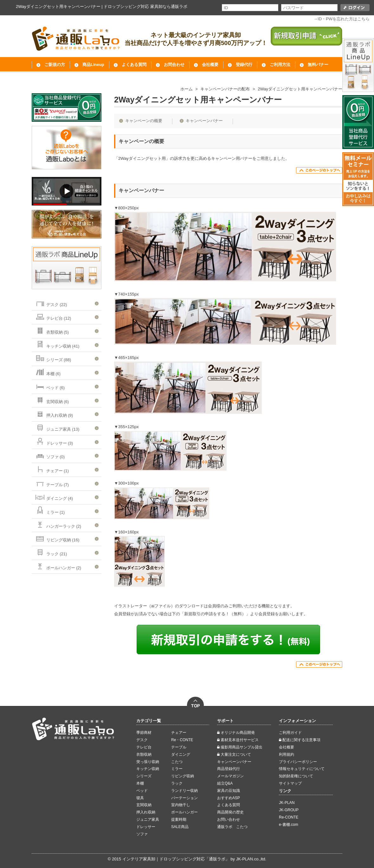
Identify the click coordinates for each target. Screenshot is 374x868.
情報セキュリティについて (302, 769)
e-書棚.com (289, 825)
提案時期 (179, 819)
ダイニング (181, 754)
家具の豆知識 (229, 791)
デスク (142, 740)
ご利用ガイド (290, 733)
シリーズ (144, 776)
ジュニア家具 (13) (57, 427)
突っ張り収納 (148, 762)
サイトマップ (290, 783)
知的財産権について (296, 776)
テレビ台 (144, 747)
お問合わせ (174, 65)
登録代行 (244, 65)
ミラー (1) (50, 510)
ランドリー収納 (184, 791)
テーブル (179, 747)
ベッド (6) (50, 386)
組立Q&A (225, 783)
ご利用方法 (280, 65)
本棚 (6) (48, 372)
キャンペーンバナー (204, 121)
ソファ (142, 834)
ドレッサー (146, 827)
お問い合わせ (229, 819)
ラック (177, 783)
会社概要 (210, 65)
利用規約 (287, 754)
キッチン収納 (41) (57, 344)
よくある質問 (134, 65)
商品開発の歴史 (230, 812)
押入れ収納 (146, 812)
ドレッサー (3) (54, 441)
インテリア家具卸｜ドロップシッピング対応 (164, 859)
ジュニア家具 (148, 819)
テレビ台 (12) (53, 316)
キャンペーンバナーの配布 (225, 89)
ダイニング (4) (54, 496)
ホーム (187, 89)
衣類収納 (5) (52, 330)
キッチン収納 (148, 769)
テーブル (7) (52, 483)
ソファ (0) (50, 455)
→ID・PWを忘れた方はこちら (342, 19)
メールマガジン (230, 776)
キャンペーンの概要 (144, 121)
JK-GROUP (289, 810)
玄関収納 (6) (52, 400)
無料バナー (318, 65)
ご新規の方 (55, 65)
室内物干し (181, 805)
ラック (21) (51, 552)
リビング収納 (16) (57, 538)
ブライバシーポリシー (298, 762)
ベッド (142, 791)
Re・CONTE (182, 740)
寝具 (140, 798)
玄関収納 (144, 805)
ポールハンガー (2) (58, 566)
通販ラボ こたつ (232, 827)
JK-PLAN (287, 803)
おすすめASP (229, 798)
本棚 (140, 783)
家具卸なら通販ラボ (169, 7)
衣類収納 (144, 754)
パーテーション (184, 798)
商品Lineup (93, 65)
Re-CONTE (289, 817)
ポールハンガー (184, 812)
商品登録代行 (229, 769)
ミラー (177, 769)
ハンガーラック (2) (58, 524)
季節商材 (144, 733)
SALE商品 (180, 827)
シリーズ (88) (53, 358)
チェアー (179, 733)
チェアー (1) (52, 469)
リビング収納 (183, 776)
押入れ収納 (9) (54, 413)
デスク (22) (51, 303)
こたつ (177, 762)
